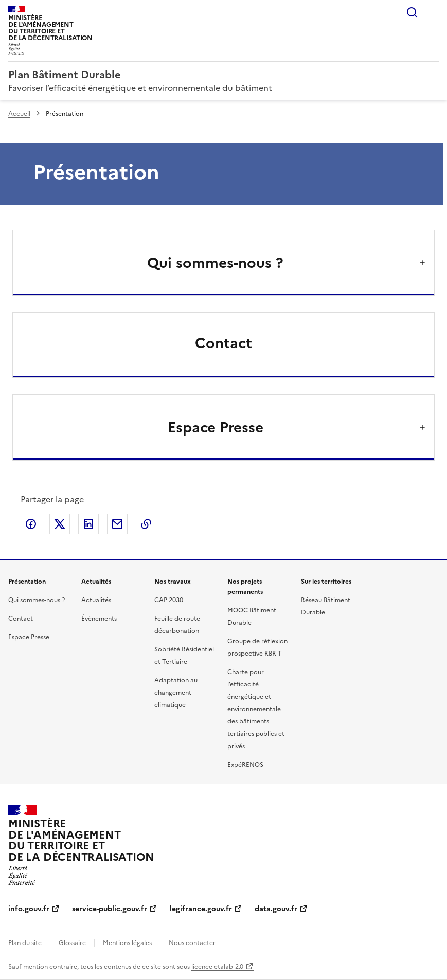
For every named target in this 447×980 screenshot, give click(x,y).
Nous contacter (192, 943)
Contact (223, 343)
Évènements (99, 619)
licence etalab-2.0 (217, 967)
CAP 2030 (169, 600)
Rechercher (412, 12)
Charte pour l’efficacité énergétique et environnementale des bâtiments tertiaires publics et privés (256, 709)
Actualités (96, 600)
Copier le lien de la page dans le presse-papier (146, 524)
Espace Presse (29, 637)
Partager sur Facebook (31, 524)
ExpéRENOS (245, 765)
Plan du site (25, 943)
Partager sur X (60, 524)
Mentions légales (127, 943)
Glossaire (72, 943)
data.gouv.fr (276, 909)
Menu (433, 12)
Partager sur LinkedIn (88, 524)
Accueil (19, 114)
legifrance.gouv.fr (201, 909)
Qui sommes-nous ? (37, 600)
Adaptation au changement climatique (176, 693)
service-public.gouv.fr (110, 909)
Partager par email (117, 524)
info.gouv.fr (29, 909)
